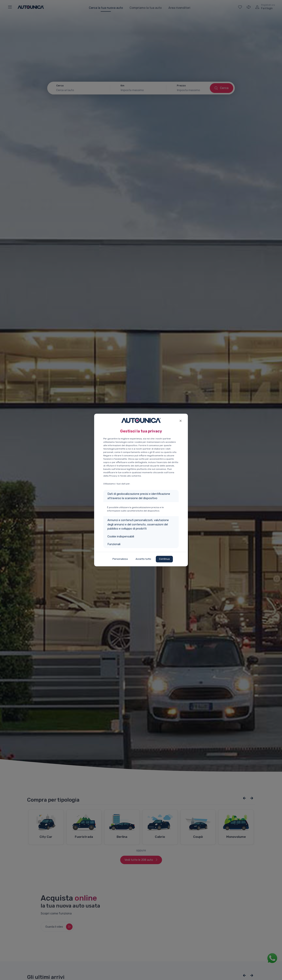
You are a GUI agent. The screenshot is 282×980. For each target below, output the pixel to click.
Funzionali (114, 544)
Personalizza (120, 559)
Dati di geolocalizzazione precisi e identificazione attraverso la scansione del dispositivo (139, 496)
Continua (164, 559)
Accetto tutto (143, 559)
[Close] (180, 420)
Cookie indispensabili (121, 536)
